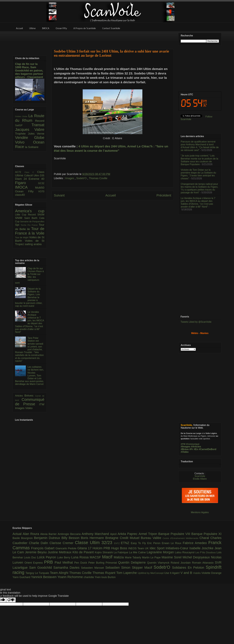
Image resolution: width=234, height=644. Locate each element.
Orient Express (34, 563)
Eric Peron (155, 543)
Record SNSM (36, 215)
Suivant (59, 195)
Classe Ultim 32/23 (94, 543)
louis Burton (108, 577)
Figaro (27, 183)
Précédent (164, 195)
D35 (42, 176)
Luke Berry (64, 557)
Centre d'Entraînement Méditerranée (181, 538)
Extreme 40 (36, 179)
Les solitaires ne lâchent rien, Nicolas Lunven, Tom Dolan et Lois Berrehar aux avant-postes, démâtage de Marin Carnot (29, 375)
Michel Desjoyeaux (197, 557)
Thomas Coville (98, 178)
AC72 (20, 172)
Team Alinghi (60, 573)
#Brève (185, 449)
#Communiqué (193, 444)
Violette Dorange (211, 573)
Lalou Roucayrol (185, 552)
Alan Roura (31, 534)
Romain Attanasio (203, 563)
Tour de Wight (22, 237)
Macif (108, 557)
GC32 (41, 183)
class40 (20, 195)
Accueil (111, 195)
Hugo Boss (120, 548)
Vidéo (29, 408)
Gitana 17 (85, 548)
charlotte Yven (93, 577)
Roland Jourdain (181, 563)
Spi (18, 225)
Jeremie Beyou (36, 552)
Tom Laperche (127, 573)
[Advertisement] (113, 38)
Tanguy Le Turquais (38, 573)
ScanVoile (200, 476)
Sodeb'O (82, 178)
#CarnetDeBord (208, 449)
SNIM (20, 218)
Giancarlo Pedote (66, 548)
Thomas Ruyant (104, 573)
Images (70, 178)
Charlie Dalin (39, 543)
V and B (187, 573)
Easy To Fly (139, 543)
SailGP (23, 125)
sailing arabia (33, 244)
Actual (18, 534)
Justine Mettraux (60, 552)
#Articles (196, 447)
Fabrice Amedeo (195, 543)
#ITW (183, 444)
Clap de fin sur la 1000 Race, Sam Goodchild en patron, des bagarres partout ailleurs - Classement (29, 70)
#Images (185, 447)
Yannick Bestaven (44, 577)
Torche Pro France (30, 225)
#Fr (191, 449)
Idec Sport (158, 548)
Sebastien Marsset (93, 568)
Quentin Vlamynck (159, 563)
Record (40, 121)
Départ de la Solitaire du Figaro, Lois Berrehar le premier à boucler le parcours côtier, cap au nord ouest (29, 297)
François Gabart (43, 548)
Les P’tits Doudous (206, 552)
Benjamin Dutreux (48, 538)
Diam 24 (22, 179)
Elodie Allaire (200, 479)
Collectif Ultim (32, 176)
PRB (49, 562)
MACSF (96, 557)
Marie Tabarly (133, 557)
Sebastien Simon (119, 568)
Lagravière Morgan (161, 552)
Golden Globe (22, 116)
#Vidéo (185, 452)
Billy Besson (71, 538)
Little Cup (22, 215)
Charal (205, 538)
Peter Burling (97, 563)
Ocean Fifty (27, 191)
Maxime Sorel (172, 557)
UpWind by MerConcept (151, 573)
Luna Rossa (80, 557)
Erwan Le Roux (172, 543)
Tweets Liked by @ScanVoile (196, 322)
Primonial (112, 563)
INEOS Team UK (139, 548)
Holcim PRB (102, 548)
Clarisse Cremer (62, 543)
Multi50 (40, 188)
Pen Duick (81, 563)
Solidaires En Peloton (189, 568)
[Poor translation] (11, 600)
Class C (31, 172)
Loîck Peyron (47, 557)
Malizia (119, 557)
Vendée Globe (30, 138)
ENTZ (117, 543)
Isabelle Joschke (202, 548)
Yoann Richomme (71, 577)
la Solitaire (32, 147)
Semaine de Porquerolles (32, 222)
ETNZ (126, 543)
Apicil (114, 534)
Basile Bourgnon (23, 538)
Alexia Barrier (49, 534)
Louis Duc (30, 557)
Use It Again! (172, 573)
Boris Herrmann (93, 538)
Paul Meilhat (64, 562)
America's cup (30, 211)
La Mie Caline (138, 552)
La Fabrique (121, 552)
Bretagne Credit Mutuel (123, 538)
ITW (42, 404)
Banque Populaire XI (206, 534)
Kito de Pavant (84, 552)
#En (196, 449)
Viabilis (197, 573)
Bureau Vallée (152, 538)
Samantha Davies (67, 568)
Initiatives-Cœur (177, 548)
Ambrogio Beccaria (70, 534)
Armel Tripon (148, 534)
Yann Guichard (22, 577)
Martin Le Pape (152, 557)
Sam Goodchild (41, 568)
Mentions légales (200, 512)
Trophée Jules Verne (30, 134)
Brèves (30, 396)
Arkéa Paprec (128, 534)
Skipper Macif (143, 568)
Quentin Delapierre (133, 562)
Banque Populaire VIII (175, 534)
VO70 (41, 191)
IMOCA (25, 187)
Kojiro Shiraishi (104, 552)
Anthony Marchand (96, 534)
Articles (20, 396)
